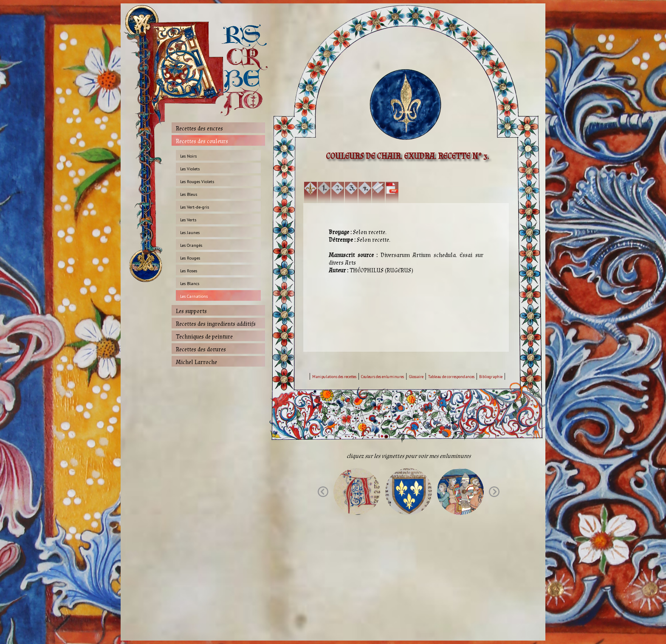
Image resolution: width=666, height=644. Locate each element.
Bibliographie (491, 377)
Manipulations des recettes (334, 377)
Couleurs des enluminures (382, 377)
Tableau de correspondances (451, 377)
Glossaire (416, 377)
